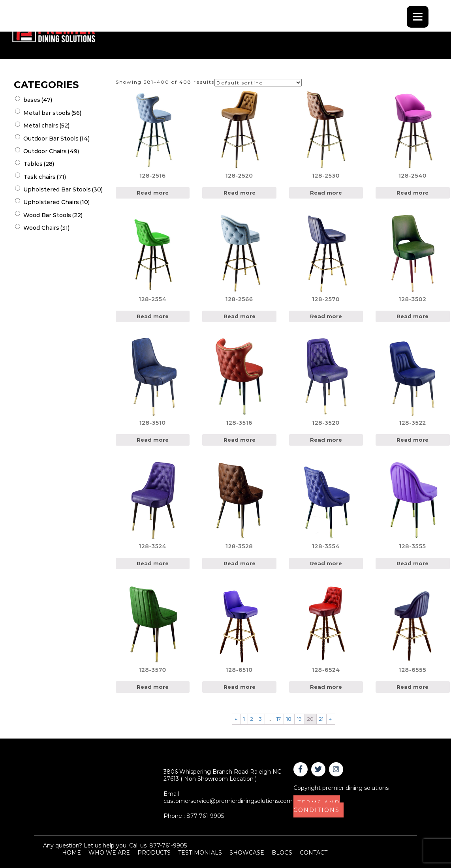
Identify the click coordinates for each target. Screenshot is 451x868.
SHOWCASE (247, 853)
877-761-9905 (205, 816)
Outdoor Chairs (51, 151)
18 (289, 719)
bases (38, 100)
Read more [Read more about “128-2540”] (412, 193)
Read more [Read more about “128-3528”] (240, 563)
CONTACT (314, 853)
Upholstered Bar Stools (63, 189)
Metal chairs (46, 126)
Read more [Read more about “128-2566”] (240, 316)
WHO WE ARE (109, 853)
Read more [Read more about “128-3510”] (153, 440)
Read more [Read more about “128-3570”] (153, 687)
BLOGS (282, 853)
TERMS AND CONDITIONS (317, 806)
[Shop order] (258, 83)
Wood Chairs (46, 228)
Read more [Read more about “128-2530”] (326, 193)
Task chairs (45, 177)
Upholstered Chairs (56, 202)
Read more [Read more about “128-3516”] (240, 440)
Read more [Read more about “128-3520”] (326, 440)
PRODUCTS (154, 853)
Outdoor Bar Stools (56, 139)
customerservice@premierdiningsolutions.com (228, 801)
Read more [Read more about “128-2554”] (153, 316)
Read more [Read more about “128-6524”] (326, 687)
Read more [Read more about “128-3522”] (412, 440)
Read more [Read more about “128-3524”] (153, 563)
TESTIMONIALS (200, 853)
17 (279, 719)
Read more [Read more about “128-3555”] (412, 563)
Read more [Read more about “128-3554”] (326, 563)
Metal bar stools (52, 113)
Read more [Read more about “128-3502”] (412, 316)
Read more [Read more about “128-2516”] (153, 193)
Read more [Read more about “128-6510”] (240, 687)
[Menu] (418, 17)
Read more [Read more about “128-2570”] (326, 316)
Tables (39, 164)
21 (321, 719)
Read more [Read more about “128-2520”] (240, 193)
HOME (71, 853)
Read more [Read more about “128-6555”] (412, 687)
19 (299, 719)
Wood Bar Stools (53, 215)
